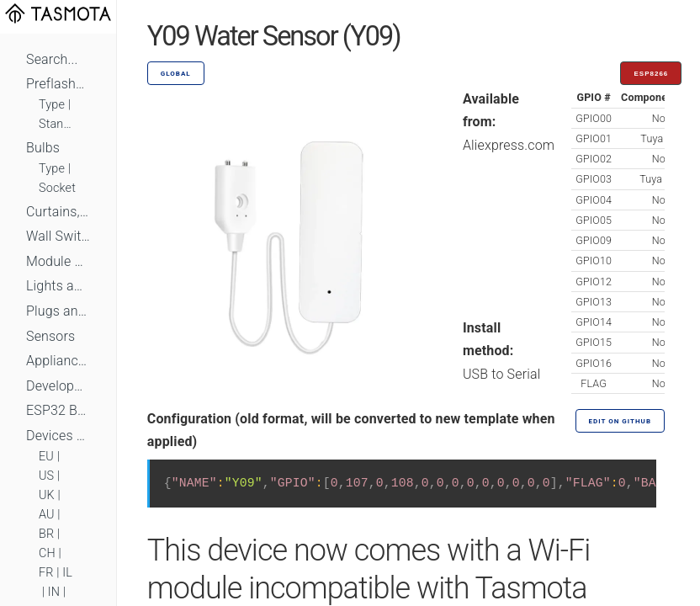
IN (54, 592)
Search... (52, 59)
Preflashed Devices (58, 84)
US (46, 476)
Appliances (58, 361)
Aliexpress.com (509, 145)
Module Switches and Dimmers (58, 261)
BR (46, 534)
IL (67, 573)
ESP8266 (651, 74)
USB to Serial (502, 374)
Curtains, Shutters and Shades (58, 212)
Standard (58, 124)
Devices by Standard (58, 436)
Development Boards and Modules (58, 386)
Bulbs (43, 148)
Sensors (50, 336)
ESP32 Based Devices (58, 410)
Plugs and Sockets (58, 311)
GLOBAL (176, 74)
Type (52, 105)
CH (47, 553)
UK (47, 495)
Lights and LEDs (58, 286)
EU (46, 457)
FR (46, 573)
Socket (57, 188)
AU (47, 515)
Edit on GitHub (620, 421)
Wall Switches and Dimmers (58, 236)
